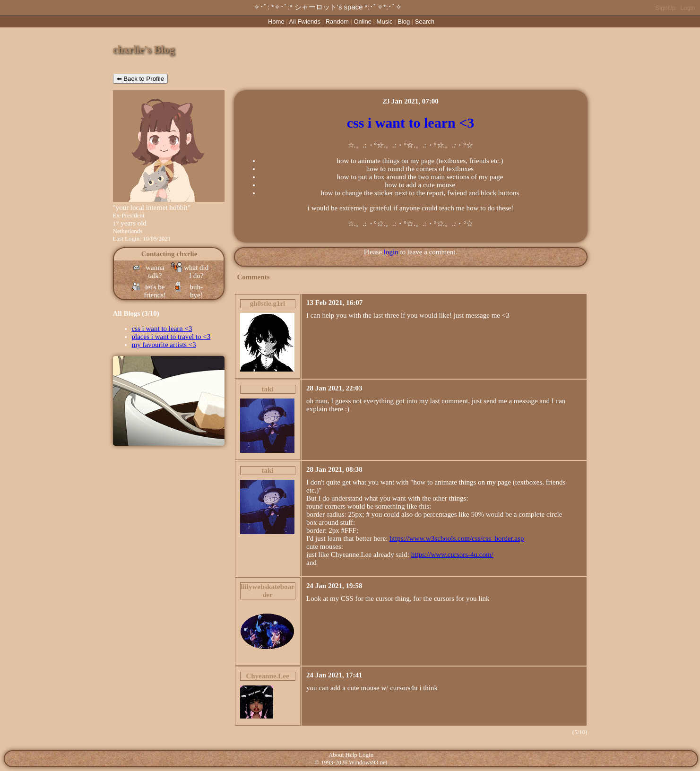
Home (276, 22)
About (336, 755)
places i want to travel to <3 (171, 337)
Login (688, 8)
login (391, 252)
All (305, 22)
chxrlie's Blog (144, 49)
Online (363, 22)
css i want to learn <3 (162, 329)
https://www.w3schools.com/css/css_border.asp (457, 538)
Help (351, 755)
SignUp (666, 8)
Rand (337, 22)
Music (385, 22)
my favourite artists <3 (164, 345)
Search (425, 22)
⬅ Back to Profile (141, 79)
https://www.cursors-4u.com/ (452, 554)
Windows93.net (368, 762)
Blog (404, 22)
